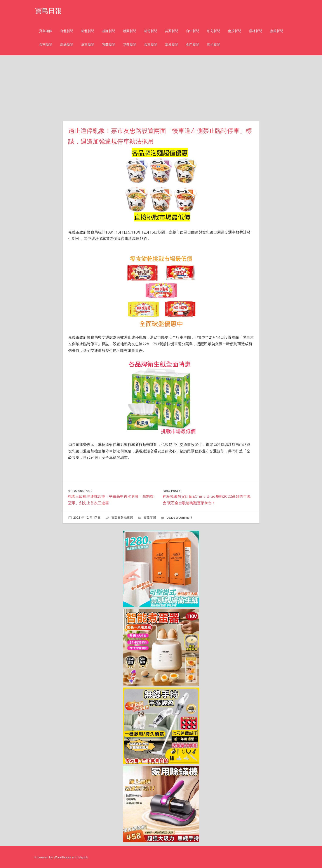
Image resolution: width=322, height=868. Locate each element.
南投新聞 (235, 31)
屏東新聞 (88, 44)
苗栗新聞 (172, 31)
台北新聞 (67, 31)
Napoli (83, 857)
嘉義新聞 (277, 31)
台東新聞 (151, 44)
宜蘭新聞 (109, 44)
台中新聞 (193, 31)
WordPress (62, 857)
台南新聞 (46, 44)
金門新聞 (193, 44)
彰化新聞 (214, 31)
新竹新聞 (151, 31)
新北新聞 (88, 31)
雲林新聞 (256, 31)
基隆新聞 (109, 31)
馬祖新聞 (214, 44)
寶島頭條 (46, 31)
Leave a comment (179, 517)
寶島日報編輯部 (122, 517)
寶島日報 (49, 11)
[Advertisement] (161, 88)
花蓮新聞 (130, 44)
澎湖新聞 (172, 44)
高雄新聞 (67, 44)
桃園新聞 (130, 31)
